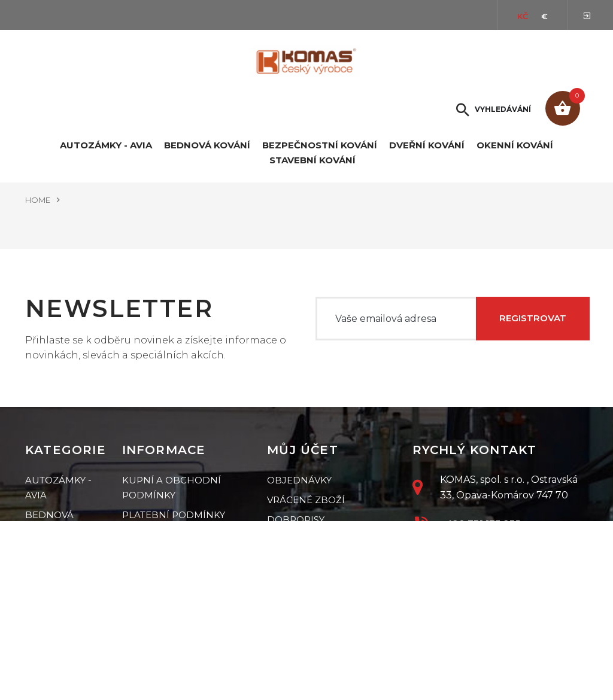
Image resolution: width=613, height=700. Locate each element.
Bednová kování (207, 145)
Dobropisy (296, 520)
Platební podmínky (174, 515)
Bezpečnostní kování (320, 145)
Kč (523, 16)
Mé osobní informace (326, 559)
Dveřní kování (427, 145)
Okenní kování (515, 145)
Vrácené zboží (306, 500)
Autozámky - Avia (106, 145)
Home (38, 200)
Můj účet (303, 450)
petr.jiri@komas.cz (491, 552)
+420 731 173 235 (480, 523)
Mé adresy (295, 539)
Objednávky (299, 480)
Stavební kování (312, 160)
